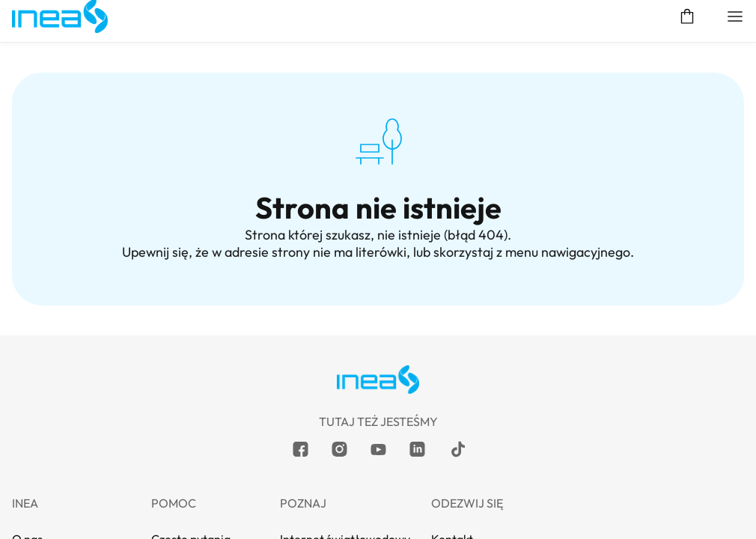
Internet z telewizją (378, 157)
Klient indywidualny (57, 72)
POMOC (378, 285)
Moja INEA (722, 72)
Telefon (378, 200)
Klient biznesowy (192, 72)
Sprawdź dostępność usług (587, 72)
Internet (378, 114)
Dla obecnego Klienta (378, 242)
